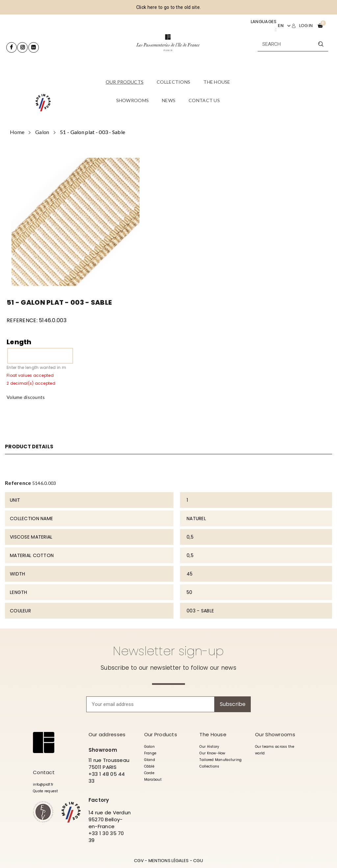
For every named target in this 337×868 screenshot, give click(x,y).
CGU (198, 861)
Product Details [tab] (31, 447)
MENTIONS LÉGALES (168, 861)
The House (213, 734)
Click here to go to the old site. (168, 7)
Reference (18, 483)
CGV (139, 861)
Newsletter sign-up (168, 651)
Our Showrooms (275, 734)
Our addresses (107, 734)
